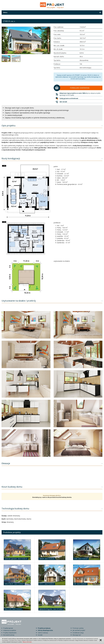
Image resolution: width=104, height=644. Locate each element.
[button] (4, 40)
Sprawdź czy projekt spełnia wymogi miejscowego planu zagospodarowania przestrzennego (37, 110)
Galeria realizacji (43, 633)
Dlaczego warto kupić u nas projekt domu (19, 108)
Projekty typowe (8, 628)
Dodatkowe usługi (78, 633)
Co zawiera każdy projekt (14, 115)
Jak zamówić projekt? (79, 630)
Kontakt (40, 635)
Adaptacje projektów (10, 630)
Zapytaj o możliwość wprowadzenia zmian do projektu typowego (27, 113)
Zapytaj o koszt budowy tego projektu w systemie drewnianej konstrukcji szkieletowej (35, 118)
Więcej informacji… (28, 642)
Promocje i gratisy (78, 628)
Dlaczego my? (77, 635)
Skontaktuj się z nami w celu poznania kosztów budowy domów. (52, 497)
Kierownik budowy (9, 635)
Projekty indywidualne (10, 633)
